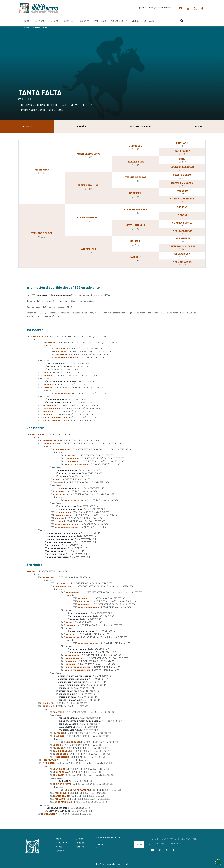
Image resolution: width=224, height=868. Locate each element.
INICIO (27, 21)
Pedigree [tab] (27, 126)
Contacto (60, 851)
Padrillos (80, 847)
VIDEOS (135, 21)
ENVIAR (139, 844)
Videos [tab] (198, 126)
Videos (59, 847)
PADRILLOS (100, 21)
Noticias (80, 843)
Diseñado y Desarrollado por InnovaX (112, 864)
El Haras (79, 839)
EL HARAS (39, 21)
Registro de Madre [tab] (140, 126)
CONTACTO (149, 21)
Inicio (21, 27)
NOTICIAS (54, 21)
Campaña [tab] (81, 126)
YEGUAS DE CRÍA (119, 21)
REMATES (68, 21)
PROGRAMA (84, 21)
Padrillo (29, 27)
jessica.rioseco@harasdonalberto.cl (156, 7)
